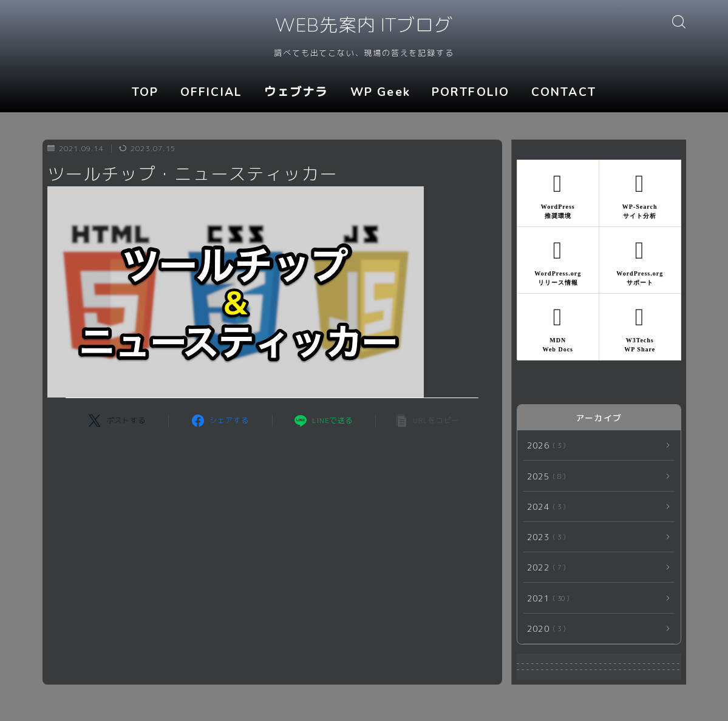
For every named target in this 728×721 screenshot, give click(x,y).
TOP (145, 92)
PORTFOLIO (471, 92)
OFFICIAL (211, 92)
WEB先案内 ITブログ (364, 26)
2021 (546, 598)
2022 (544, 567)
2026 (544, 445)
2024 (544, 506)
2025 (544, 476)
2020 (544, 628)
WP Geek (380, 92)
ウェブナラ (296, 92)
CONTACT (564, 92)
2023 (544, 537)
